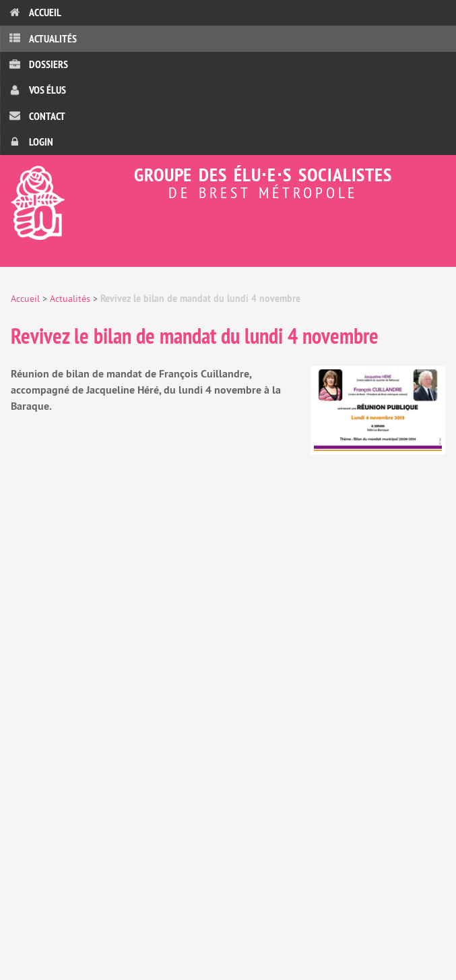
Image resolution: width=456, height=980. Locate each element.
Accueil (45, 12)
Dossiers (48, 64)
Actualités (53, 39)
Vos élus (47, 90)
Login (41, 142)
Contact (47, 116)
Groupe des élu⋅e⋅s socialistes (228, 181)
